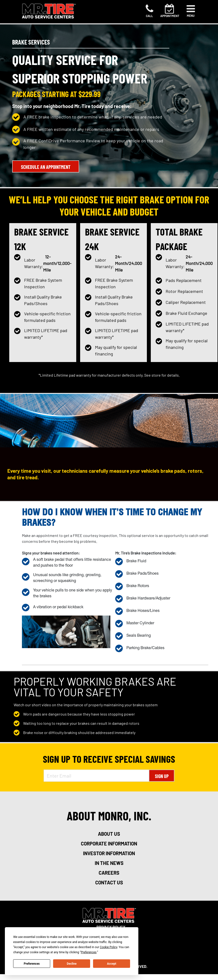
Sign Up (162, 776)
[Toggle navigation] (191, 11)
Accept (112, 964)
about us (109, 834)
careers (109, 873)
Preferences (32, 964)
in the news (109, 863)
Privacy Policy (111, 927)
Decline (72, 964)
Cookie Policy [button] (109, 947)
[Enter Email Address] (96, 776)
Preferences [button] (89, 952)
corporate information (109, 844)
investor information (109, 853)
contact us (109, 882)
